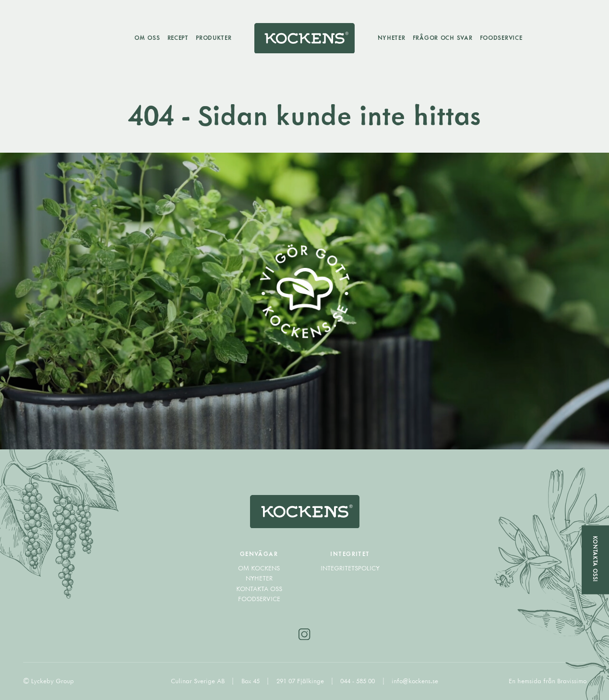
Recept (178, 37)
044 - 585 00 (358, 681)
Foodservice (501, 37)
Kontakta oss (259, 589)
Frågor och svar (443, 37)
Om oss (147, 37)
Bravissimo (572, 681)
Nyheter (392, 37)
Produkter (214, 37)
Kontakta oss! (595, 559)
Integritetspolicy (350, 568)
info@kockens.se (415, 681)
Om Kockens (259, 568)
